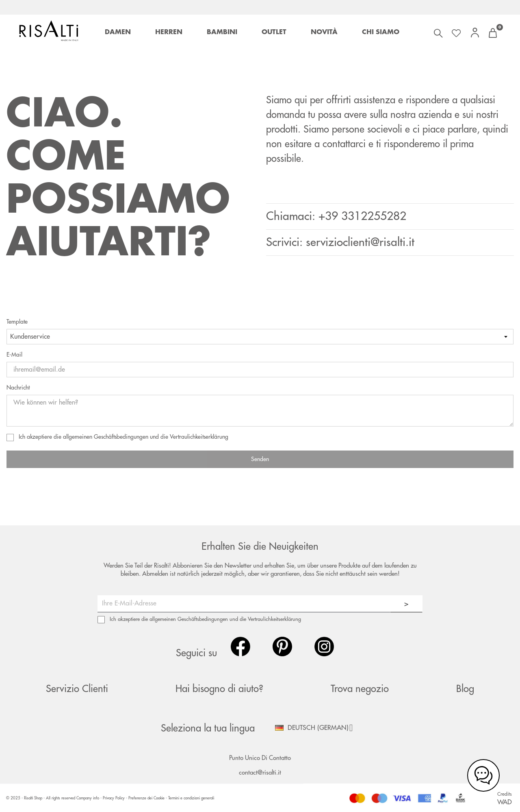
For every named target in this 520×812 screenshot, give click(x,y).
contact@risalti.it (260, 773)
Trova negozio (360, 689)
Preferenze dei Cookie (146, 798)
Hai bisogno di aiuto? (219, 689)
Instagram (324, 647)
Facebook (240, 647)
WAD (505, 802)
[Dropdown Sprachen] (317, 728)
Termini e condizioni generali (191, 798)
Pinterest (282, 647)
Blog (465, 689)
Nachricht (18, 387)
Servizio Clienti (77, 689)
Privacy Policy (114, 798)
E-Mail (14, 355)
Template (17, 322)
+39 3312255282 (362, 216)
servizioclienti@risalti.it (360, 242)
